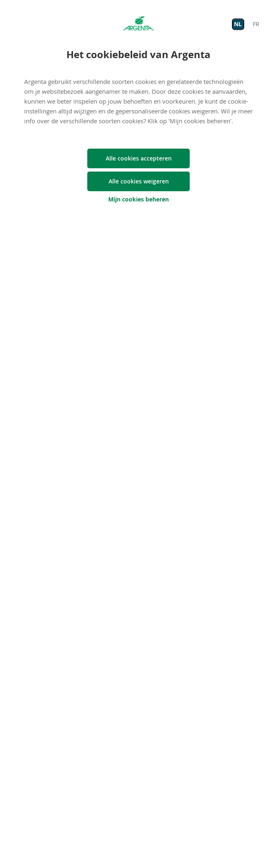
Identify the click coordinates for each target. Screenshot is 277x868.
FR (256, 24)
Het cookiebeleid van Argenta (138, 54)
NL (238, 24)
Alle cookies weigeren (139, 181)
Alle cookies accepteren (139, 158)
